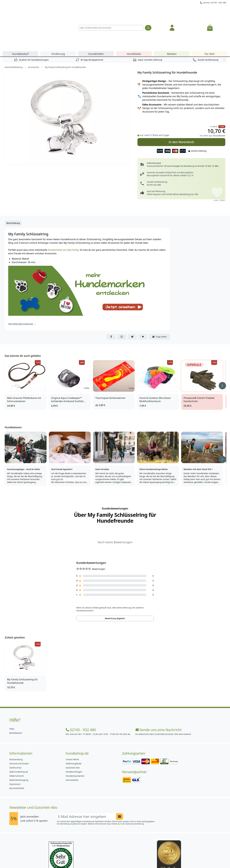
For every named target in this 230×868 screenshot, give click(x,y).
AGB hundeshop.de (19, 738)
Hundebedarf (20, 20)
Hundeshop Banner (75, 742)
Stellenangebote (74, 730)
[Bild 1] (68, 84)
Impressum (15, 751)
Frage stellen (159, 303)
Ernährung (58, 20)
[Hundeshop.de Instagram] (109, 859)
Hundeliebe (134, 20)
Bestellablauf (16, 699)
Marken (172, 20)
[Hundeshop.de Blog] (121, 859)
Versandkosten (219, 102)
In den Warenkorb (181, 108)
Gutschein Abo (73, 734)
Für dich (210, 20)
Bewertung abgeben (115, 585)
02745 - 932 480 (81, 696)
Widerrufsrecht (17, 742)
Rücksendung (16, 726)
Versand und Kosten (19, 730)
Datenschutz (15, 734)
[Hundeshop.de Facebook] (96, 859)
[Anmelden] (172, 11)
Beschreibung (13, 189)
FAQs (12, 695)
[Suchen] (148, 11)
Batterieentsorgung (19, 746)
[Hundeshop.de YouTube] (134, 859)
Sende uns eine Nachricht (158, 696)
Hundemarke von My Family (63, 216)
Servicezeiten (72, 746)
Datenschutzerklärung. (135, 790)
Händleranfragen (74, 738)
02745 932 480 (154, 151)
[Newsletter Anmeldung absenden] (120, 783)
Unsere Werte (72, 726)
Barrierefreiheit (17, 755)
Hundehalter (96, 20)
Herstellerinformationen (22, 290)
